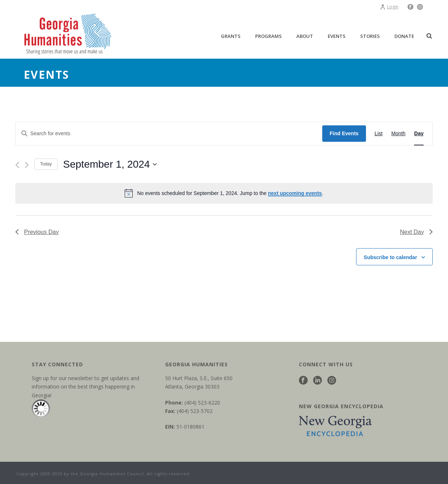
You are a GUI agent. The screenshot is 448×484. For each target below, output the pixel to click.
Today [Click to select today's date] (46, 164)
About (305, 36)
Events (337, 36)
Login (389, 7)
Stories (370, 36)
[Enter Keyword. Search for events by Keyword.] (169, 134)
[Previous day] (17, 165)
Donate (404, 36)
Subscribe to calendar (390, 257)
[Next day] (27, 165)
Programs (268, 36)
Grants (231, 36)
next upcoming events (295, 193)
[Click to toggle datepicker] (110, 164)
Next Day (416, 232)
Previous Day (37, 232)
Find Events (344, 133)
